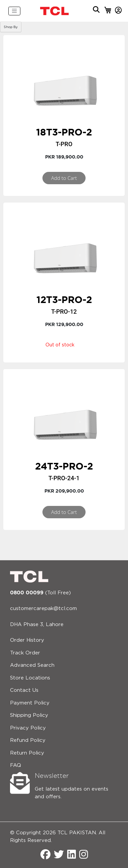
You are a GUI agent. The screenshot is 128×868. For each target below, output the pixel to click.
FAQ (16, 765)
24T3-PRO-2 (64, 466)
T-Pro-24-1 (64, 478)
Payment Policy (30, 703)
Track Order (25, 653)
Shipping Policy (29, 715)
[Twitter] (59, 855)
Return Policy (27, 753)
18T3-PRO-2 (64, 132)
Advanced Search (32, 665)
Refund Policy (28, 740)
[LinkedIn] (72, 855)
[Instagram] (84, 855)
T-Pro (64, 144)
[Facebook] (45, 855)
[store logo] (55, 11)
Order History (27, 640)
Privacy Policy (28, 728)
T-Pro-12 (64, 312)
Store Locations (30, 678)
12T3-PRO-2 (64, 300)
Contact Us (24, 690)
